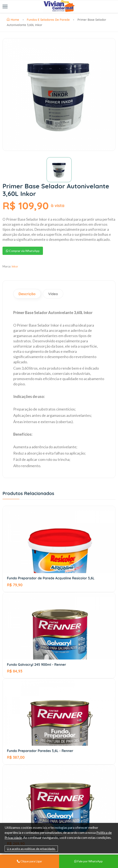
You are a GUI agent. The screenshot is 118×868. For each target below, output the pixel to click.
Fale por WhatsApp (88, 861)
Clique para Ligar (29, 861)
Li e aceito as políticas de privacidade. (31, 849)
